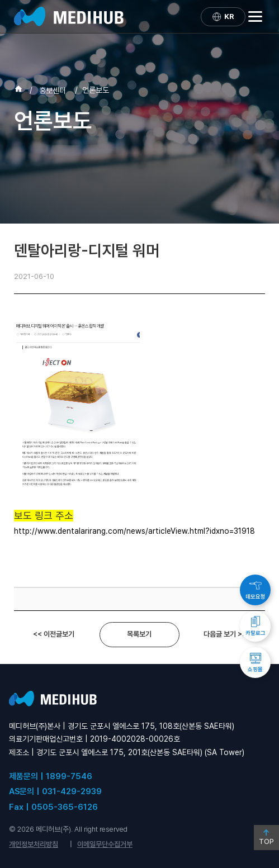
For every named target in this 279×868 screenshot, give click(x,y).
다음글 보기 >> (225, 634)
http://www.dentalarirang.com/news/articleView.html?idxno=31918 (134, 531)
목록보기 (139, 634)
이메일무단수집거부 (105, 844)
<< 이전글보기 (54, 634)
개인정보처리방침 (34, 844)
